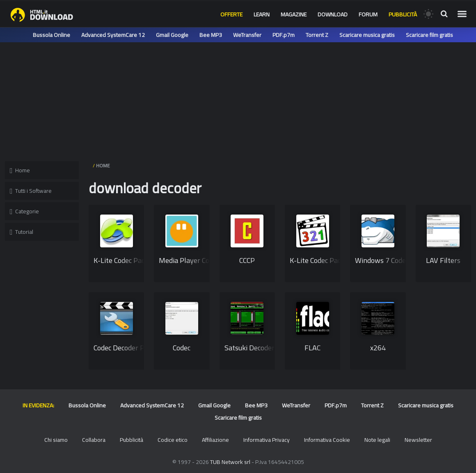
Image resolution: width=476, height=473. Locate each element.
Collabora (94, 440)
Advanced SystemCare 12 (113, 35)
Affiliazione (215, 440)
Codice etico (173, 440)
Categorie (24, 211)
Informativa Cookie (327, 440)
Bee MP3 (211, 35)
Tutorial (22, 232)
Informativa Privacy (267, 440)
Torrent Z (317, 35)
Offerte (231, 14)
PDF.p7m (284, 35)
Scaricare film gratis (429, 35)
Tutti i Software (31, 191)
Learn (262, 14)
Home (20, 170)
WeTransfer (247, 35)
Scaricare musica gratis (367, 35)
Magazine (294, 14)
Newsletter (418, 440)
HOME (103, 166)
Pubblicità (403, 14)
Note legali (377, 440)
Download (333, 14)
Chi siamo (56, 440)
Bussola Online (51, 35)
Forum (368, 14)
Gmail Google (172, 35)
